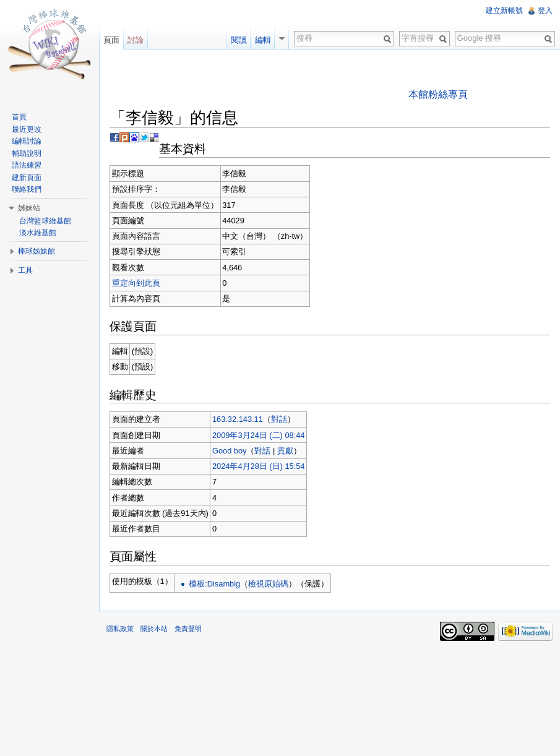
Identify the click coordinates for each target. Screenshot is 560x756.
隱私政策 (120, 629)
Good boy (230, 451)
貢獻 (285, 451)
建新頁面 (27, 178)
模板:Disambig (214, 584)
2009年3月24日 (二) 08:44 (258, 435)
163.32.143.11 (238, 419)
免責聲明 (188, 629)
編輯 (263, 40)
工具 (25, 270)
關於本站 (154, 629)
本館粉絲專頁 (438, 94)
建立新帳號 (504, 11)
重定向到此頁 (136, 283)
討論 (136, 40)
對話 (279, 419)
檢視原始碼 (268, 584)
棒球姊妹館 (37, 251)
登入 (545, 11)
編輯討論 (27, 141)
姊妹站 (29, 208)
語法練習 (27, 165)
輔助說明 (27, 153)
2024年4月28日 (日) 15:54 (258, 466)
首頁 (19, 117)
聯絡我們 (27, 189)
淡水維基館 (38, 233)
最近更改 (27, 129)
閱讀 (239, 40)
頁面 (111, 40)
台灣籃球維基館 (45, 221)
